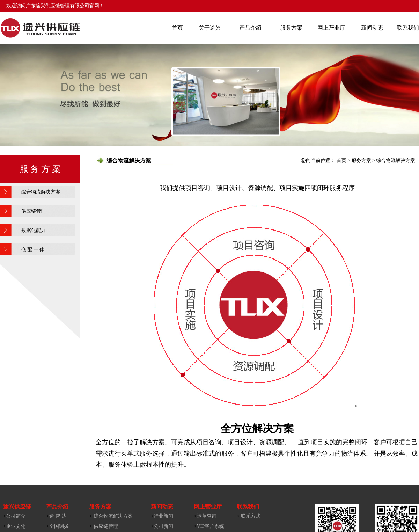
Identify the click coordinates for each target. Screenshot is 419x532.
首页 (177, 28)
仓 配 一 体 (33, 250)
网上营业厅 (331, 28)
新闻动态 (372, 28)
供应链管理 (34, 211)
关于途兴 (210, 28)
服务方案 (291, 28)
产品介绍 (250, 28)
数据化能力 (34, 230)
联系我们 (408, 28)
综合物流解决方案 (41, 192)
